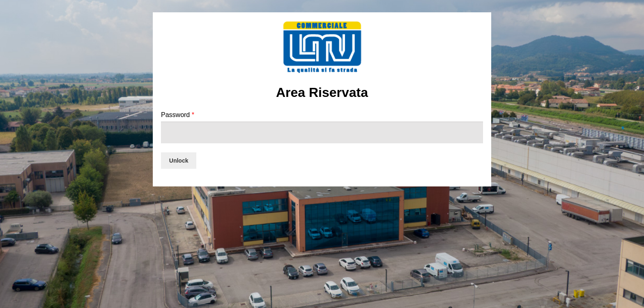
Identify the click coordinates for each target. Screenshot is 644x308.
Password (178, 115)
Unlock (179, 161)
